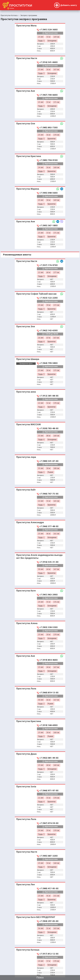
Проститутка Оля (26, 124)
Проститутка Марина (28, 189)
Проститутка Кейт (26, 490)
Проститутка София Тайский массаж (36, 294)
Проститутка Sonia (26, 787)
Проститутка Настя (27, 58)
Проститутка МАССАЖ (28, 424)
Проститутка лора (26, 457)
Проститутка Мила (26, 26)
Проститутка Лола (26, 689)
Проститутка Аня (26, 91)
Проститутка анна (26, 392)
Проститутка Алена (27, 623)
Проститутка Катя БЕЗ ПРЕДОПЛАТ (36, 917)
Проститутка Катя (26, 591)
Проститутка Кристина (29, 156)
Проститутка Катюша (28, 950)
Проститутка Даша (26, 754)
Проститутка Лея (25, 884)
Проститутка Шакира (28, 359)
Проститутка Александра (30, 522)
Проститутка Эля (26, 326)
